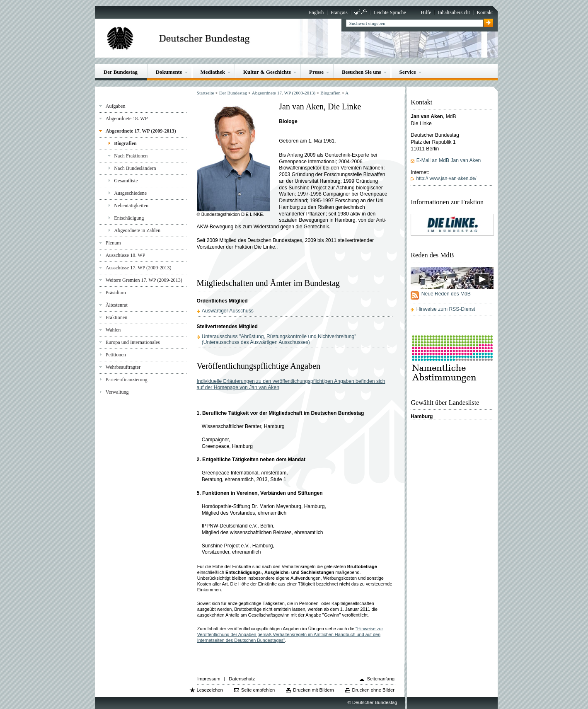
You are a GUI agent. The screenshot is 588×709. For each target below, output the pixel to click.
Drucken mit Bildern (313, 690)
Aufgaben (116, 106)
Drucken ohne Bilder (373, 690)
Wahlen (113, 330)
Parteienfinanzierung (127, 380)
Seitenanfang (381, 679)
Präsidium (116, 293)
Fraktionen (116, 317)
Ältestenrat (117, 305)
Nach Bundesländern (135, 168)
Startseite (206, 93)
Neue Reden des (446, 294)
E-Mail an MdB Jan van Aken (449, 160)
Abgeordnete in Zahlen (137, 230)
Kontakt (485, 12)
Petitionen (116, 355)
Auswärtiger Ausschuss (228, 311)
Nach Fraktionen (131, 156)
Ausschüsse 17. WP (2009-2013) (139, 268)
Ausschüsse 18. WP (126, 255)
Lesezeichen (209, 690)
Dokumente (169, 72)
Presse (316, 72)
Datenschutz (242, 679)
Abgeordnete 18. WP (127, 119)
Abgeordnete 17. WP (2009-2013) (141, 131)
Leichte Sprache (390, 12)
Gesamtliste (126, 181)
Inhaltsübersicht (454, 12)
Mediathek (213, 72)
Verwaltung (117, 392)
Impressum (209, 679)
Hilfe (426, 12)
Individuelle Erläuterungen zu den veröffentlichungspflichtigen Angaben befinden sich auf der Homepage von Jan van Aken (291, 385)
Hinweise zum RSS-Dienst (446, 309)
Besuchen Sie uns (362, 72)
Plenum (113, 243)
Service (408, 72)
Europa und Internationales (133, 342)
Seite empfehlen (258, 690)
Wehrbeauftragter (123, 367)
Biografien (125, 143)
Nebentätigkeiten (131, 206)
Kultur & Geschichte (267, 72)
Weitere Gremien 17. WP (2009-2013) (144, 280)
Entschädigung (129, 218)
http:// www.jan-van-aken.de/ (446, 178)
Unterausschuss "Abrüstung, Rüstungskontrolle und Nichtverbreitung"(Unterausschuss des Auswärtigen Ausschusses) (279, 339)
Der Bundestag (121, 72)
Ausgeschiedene (130, 193)
